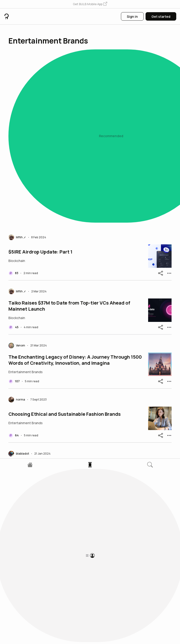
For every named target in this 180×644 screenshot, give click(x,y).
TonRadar (19, 357)
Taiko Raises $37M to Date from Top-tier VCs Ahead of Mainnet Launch (69, 140)
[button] (90, 4)
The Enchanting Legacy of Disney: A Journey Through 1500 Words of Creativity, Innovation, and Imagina (75, 194)
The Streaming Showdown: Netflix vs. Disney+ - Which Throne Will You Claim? (70, 465)
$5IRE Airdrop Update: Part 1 (40, 86)
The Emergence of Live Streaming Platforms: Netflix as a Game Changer (73, 573)
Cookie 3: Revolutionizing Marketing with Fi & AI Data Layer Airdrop (75, 519)
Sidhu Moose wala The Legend (43, 411)
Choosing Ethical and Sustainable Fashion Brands (65, 248)
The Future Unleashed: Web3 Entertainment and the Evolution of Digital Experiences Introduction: (67, 302)
